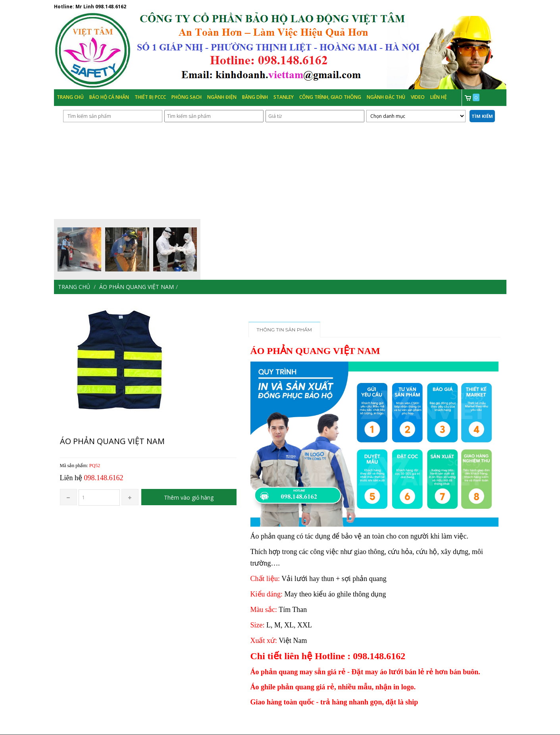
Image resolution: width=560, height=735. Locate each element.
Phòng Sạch (187, 97)
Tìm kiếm (482, 116)
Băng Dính (255, 97)
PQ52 (95, 466)
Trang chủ (70, 97)
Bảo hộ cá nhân (109, 97)
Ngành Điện (222, 97)
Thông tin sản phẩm (285, 330)
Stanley (284, 97)
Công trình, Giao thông (330, 97)
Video (418, 97)
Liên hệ (439, 97)
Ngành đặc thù (386, 97)
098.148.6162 (111, 7)
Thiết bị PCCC (150, 97)
